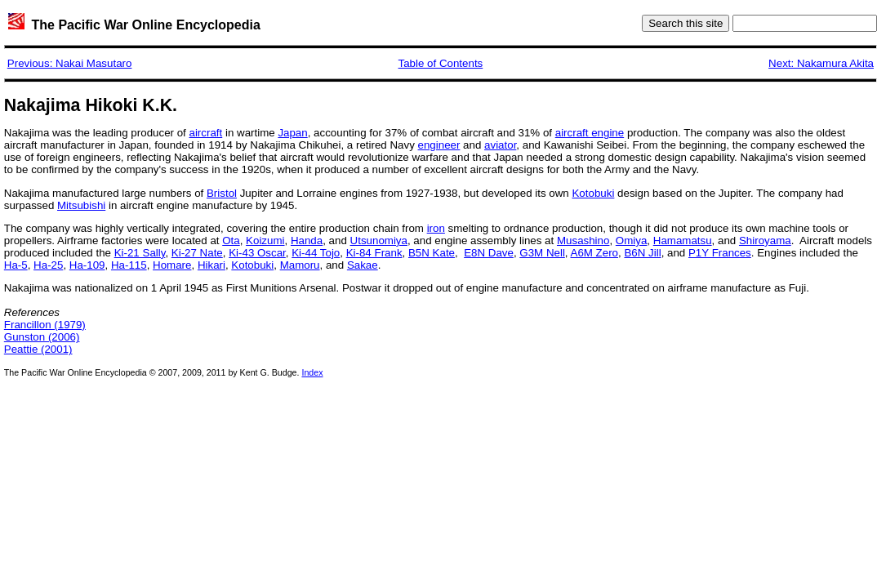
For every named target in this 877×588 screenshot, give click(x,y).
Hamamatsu (683, 241)
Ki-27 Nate (197, 253)
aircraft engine (590, 133)
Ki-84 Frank (374, 253)
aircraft (206, 133)
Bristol (222, 193)
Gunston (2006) (42, 337)
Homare (172, 265)
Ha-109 (87, 265)
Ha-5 (16, 265)
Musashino (583, 241)
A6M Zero (595, 253)
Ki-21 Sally (140, 253)
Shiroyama (765, 241)
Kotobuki (593, 193)
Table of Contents (441, 63)
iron (436, 228)
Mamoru (300, 265)
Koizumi (265, 241)
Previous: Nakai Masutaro (70, 63)
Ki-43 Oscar (257, 253)
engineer (439, 145)
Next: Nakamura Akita (821, 63)
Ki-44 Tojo (316, 253)
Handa (307, 241)
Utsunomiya (379, 241)
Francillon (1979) (45, 325)
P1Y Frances (720, 253)
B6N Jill (642, 253)
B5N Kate (432, 253)
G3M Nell (542, 253)
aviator (500, 145)
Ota (231, 241)
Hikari (211, 265)
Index (312, 372)
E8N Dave (489, 253)
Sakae (363, 265)
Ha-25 (48, 265)
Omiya (632, 241)
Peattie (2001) (38, 349)
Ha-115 (129, 265)
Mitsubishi (81, 205)
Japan (292, 133)
